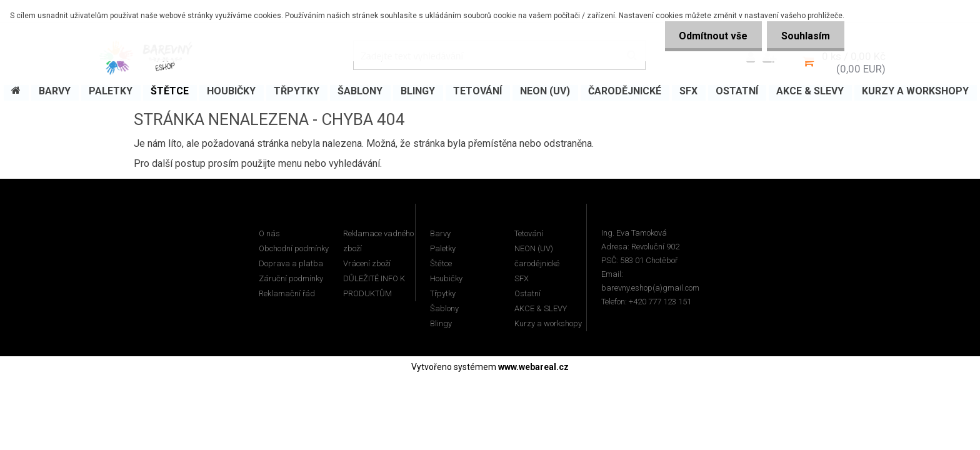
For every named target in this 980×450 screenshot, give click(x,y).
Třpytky (443, 293)
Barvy (440, 233)
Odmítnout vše (709, 36)
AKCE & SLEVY (541, 308)
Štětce (441, 263)
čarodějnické (537, 263)
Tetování (529, 233)
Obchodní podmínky (294, 248)
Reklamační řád (287, 293)
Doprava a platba (291, 263)
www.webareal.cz (533, 367)
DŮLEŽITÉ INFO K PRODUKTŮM (374, 286)
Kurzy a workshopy (548, 323)
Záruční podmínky (291, 278)
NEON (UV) (534, 248)
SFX (522, 278)
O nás (269, 233)
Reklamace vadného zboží (378, 241)
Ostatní (527, 293)
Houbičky (446, 278)
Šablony (444, 308)
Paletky (443, 248)
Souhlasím (804, 36)
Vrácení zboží (367, 263)
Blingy (441, 323)
